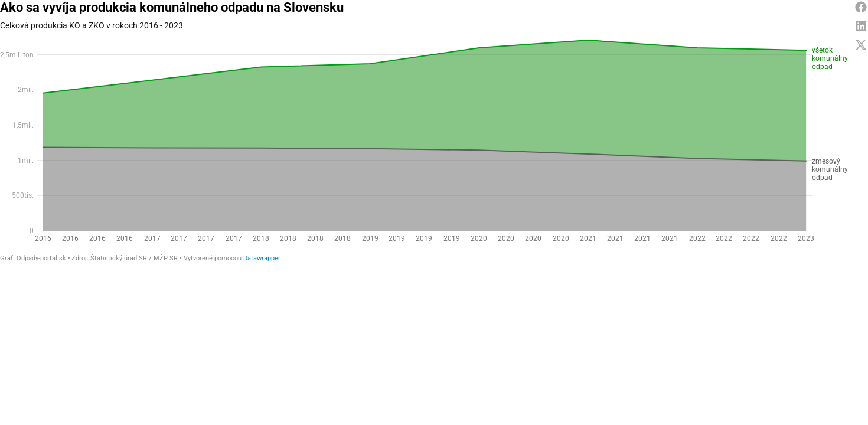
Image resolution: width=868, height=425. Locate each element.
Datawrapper (262, 258)
